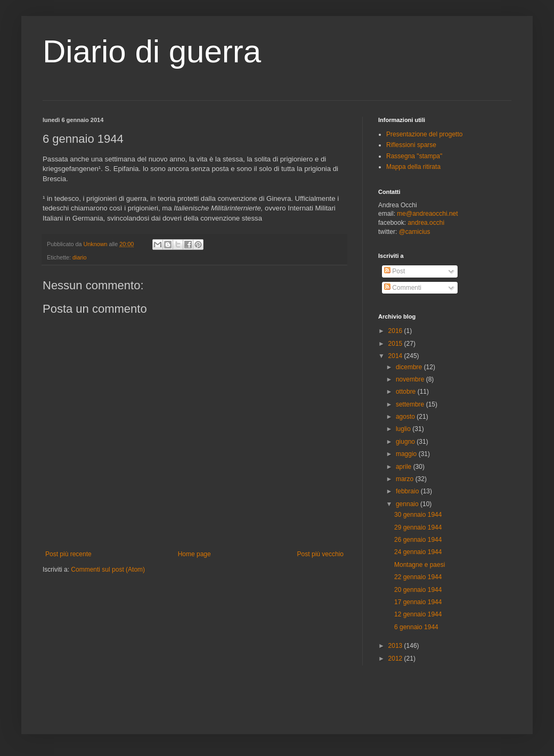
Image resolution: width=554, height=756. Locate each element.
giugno (406, 442)
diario (79, 257)
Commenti (403, 288)
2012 (396, 659)
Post (394, 271)
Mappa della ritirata (413, 167)
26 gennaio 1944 (418, 540)
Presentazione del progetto (424, 134)
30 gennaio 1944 (418, 515)
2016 (396, 331)
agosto (406, 417)
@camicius (415, 232)
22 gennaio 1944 (418, 577)
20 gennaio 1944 (418, 590)
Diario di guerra (152, 51)
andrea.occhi (426, 223)
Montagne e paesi (419, 565)
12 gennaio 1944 (418, 614)
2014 (396, 356)
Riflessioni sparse (411, 145)
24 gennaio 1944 (418, 552)
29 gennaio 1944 (418, 527)
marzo (406, 479)
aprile (405, 467)
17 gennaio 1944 (418, 602)
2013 (396, 646)
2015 (396, 344)
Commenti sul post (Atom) (108, 570)
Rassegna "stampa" (414, 156)
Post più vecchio (320, 554)
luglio (404, 429)
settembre (411, 404)
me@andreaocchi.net (427, 214)
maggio (407, 454)
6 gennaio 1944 (416, 627)
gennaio (408, 504)
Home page (194, 554)
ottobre (407, 392)
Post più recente (68, 554)
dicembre (410, 367)
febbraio (408, 491)
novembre (411, 379)
